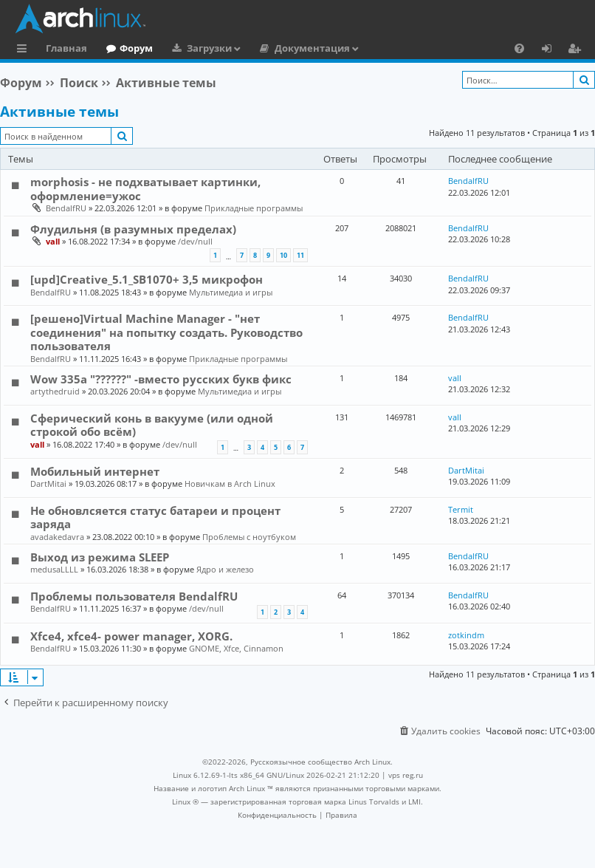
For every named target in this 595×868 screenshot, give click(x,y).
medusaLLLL (54, 569)
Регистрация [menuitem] (577, 50)
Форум (136, 48)
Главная (66, 48)
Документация (312, 48)
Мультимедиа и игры (231, 292)
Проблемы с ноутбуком (249, 537)
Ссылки (25, 50)
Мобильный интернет (95, 471)
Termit (461, 509)
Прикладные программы (254, 208)
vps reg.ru (406, 775)
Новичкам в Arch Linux (230, 483)
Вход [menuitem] (552, 50)
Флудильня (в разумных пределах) (133, 229)
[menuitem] (519, 48)
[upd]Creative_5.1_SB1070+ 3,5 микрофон (147, 279)
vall (53, 241)
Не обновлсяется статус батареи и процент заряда (155, 517)
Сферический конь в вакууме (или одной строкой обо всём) (152, 425)
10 (283, 255)
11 (300, 255)
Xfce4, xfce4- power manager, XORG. (131, 636)
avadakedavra (57, 537)
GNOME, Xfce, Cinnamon (236, 648)
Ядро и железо (225, 569)
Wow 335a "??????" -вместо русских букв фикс (161, 379)
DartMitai (48, 483)
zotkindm (466, 635)
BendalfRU (66, 208)
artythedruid (55, 391)
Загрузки (209, 48)
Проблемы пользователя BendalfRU (134, 596)
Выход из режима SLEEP (100, 557)
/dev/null (195, 241)
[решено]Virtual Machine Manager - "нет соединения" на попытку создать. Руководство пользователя (166, 332)
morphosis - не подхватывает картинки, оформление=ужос (145, 188)
